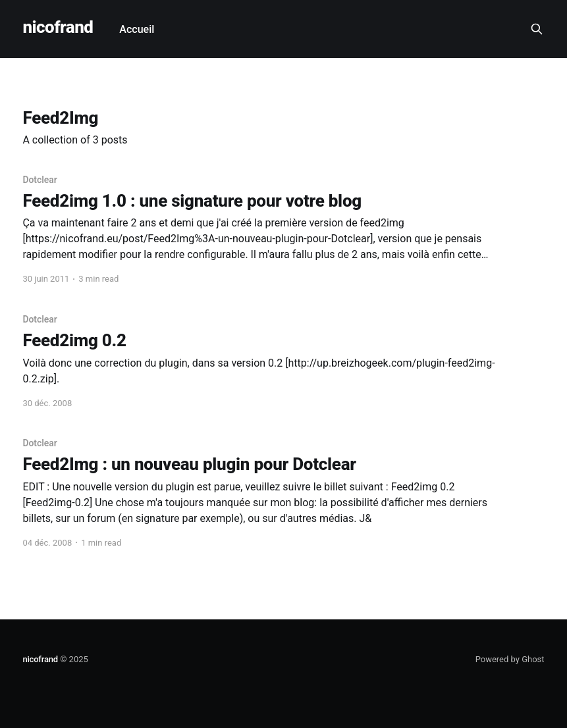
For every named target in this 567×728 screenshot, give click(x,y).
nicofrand (58, 27)
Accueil (137, 29)
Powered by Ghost (510, 659)
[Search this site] (537, 29)
